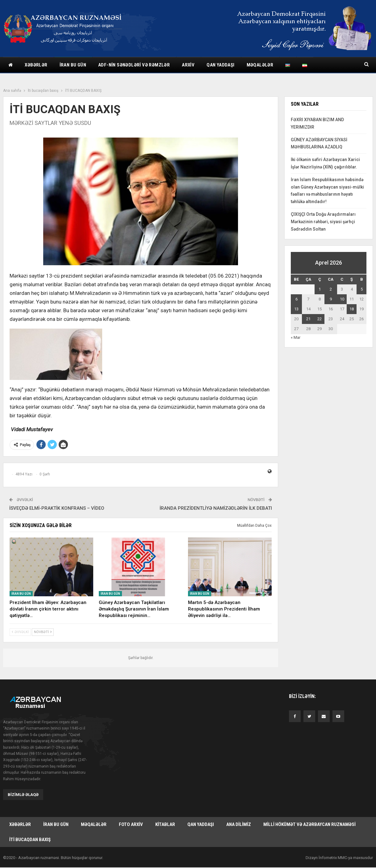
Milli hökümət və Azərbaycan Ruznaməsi (309, 825)
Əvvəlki (20, 632)
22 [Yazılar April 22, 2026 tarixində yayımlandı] (320, 319)
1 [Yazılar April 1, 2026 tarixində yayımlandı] (320, 289)
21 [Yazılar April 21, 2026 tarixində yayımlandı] (308, 319)
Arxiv (188, 65)
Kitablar (165, 825)
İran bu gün (73, 65)
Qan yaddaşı (220, 65)
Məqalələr (260, 65)
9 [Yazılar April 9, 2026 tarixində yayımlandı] (331, 299)
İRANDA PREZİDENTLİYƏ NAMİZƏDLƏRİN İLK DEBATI (216, 508)
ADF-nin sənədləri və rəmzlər (134, 65)
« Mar (296, 337)
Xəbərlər (36, 65)
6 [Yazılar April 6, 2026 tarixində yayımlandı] (297, 299)
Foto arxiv (131, 825)
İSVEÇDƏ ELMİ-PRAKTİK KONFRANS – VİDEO (57, 508)
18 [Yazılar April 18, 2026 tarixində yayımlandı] (352, 309)
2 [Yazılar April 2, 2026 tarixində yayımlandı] (331, 289)
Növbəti (43, 632)
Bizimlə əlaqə (23, 795)
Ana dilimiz (239, 825)
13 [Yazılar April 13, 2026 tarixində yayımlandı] (296, 309)
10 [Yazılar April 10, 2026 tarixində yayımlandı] (342, 299)
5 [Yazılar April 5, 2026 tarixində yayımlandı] (362, 289)
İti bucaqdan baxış (30, 840)
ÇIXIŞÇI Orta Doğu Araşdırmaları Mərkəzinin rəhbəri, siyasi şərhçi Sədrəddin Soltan (323, 222)
